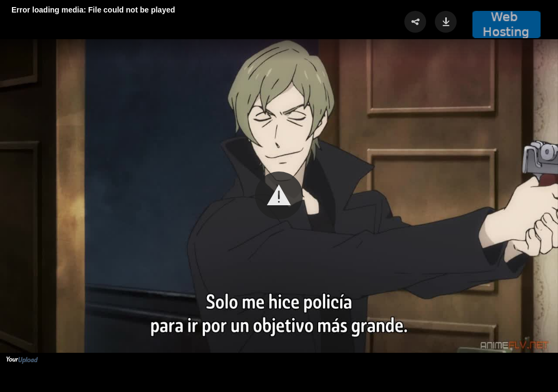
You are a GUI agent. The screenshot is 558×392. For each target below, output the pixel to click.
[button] (279, 195)
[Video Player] (279, 196)
